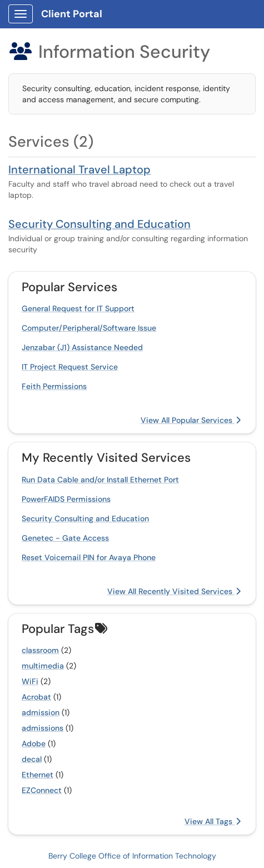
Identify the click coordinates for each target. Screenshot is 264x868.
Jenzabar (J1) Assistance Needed (82, 347)
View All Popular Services (191, 420)
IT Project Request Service (70, 367)
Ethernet (38, 775)
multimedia (43, 666)
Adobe (34, 744)
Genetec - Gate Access (65, 538)
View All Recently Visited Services (174, 591)
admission (41, 712)
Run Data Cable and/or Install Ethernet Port (100, 480)
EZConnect (42, 790)
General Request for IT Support (78, 308)
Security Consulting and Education (99, 224)
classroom (40, 650)
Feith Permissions (54, 386)
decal (32, 759)
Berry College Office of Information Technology (132, 856)
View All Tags (213, 821)
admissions (43, 728)
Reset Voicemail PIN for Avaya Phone (89, 557)
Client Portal (72, 14)
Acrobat (36, 697)
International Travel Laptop (79, 169)
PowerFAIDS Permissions (66, 499)
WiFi (30, 681)
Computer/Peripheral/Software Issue (89, 328)
